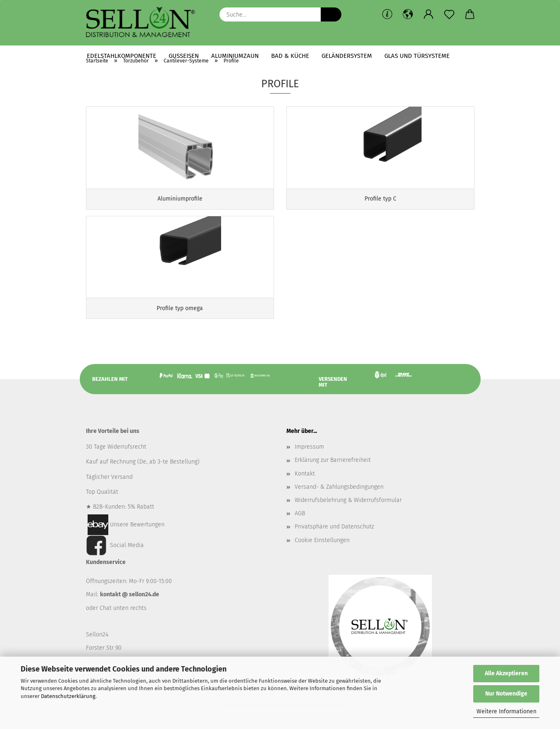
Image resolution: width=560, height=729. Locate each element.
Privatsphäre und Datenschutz (334, 527)
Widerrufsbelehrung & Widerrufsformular (348, 501)
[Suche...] (331, 14)
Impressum (309, 448)
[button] (408, 14)
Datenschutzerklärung (68, 696)
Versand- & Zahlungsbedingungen (339, 487)
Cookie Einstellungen (322, 541)
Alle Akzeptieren (506, 673)
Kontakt (305, 474)
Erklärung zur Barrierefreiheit (333, 461)
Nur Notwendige (506, 694)
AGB (300, 514)
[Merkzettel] (449, 14)
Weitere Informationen (506, 711)
